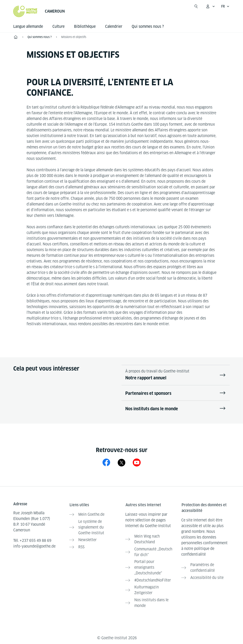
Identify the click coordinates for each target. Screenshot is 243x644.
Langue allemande (28, 26)
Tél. (32, 541)
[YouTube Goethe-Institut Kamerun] (137, 462)
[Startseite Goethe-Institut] (25, 11)
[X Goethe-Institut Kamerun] (121, 462)
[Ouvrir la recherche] (196, 6)
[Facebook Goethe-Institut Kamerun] (106, 462)
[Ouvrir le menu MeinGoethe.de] (210, 6)
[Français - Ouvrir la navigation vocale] (225, 6)
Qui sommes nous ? (148, 26)
